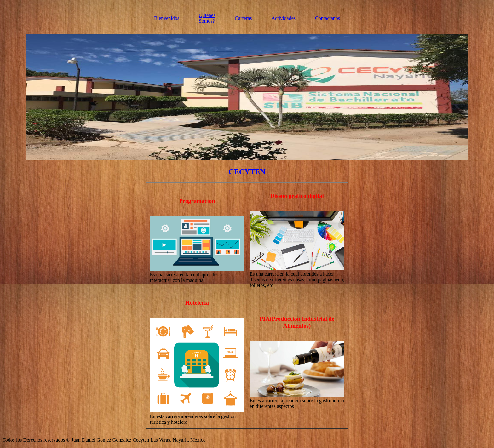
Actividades (284, 18)
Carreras (243, 18)
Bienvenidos (167, 18)
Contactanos (327, 18)
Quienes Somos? (207, 18)
